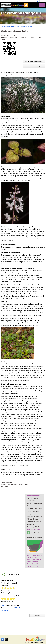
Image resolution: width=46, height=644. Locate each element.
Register (43, 1)
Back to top (37, 616)
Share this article (11, 574)
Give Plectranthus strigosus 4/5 (11, 588)
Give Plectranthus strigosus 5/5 (14, 588)
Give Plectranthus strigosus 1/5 (2, 588)
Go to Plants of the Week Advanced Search (17, 27)
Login (37, 1)
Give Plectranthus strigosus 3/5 (8, 588)
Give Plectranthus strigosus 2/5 (5, 588)
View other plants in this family (33, 62)
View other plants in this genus (33, 66)
